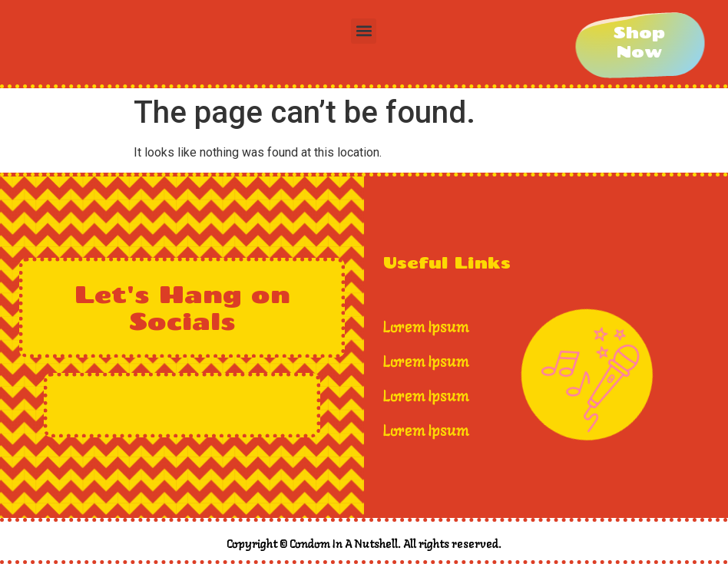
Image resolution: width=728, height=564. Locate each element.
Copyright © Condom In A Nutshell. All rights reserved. (364, 545)
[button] (364, 31)
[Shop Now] (640, 42)
